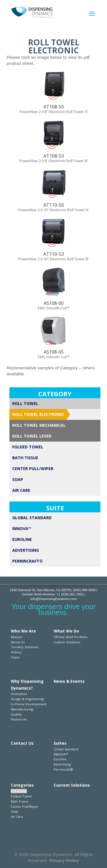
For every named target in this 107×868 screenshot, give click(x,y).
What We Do (66, 631)
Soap (18, 479)
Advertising (26, 550)
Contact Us (22, 743)
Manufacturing (22, 709)
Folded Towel (28, 447)
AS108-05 (54, 352)
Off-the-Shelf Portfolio (71, 637)
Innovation (19, 694)
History (16, 652)
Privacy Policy (64, 860)
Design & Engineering (27, 699)
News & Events (69, 681)
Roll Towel (25, 403)
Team (15, 657)
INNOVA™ (22, 528)
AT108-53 (54, 156)
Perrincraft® (28, 561)
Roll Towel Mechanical (39, 425)
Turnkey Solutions (25, 647)
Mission (17, 637)
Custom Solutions (67, 642)
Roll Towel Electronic (38, 414)
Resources (19, 719)
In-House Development (29, 704)
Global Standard (32, 518)
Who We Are (23, 631)
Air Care (21, 490)
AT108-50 (54, 107)
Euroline (22, 539)
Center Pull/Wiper (33, 469)
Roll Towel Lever (32, 436)
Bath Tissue (25, 458)
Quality (16, 714)
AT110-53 (54, 254)
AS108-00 (54, 303)
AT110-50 (54, 205)
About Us (18, 642)
